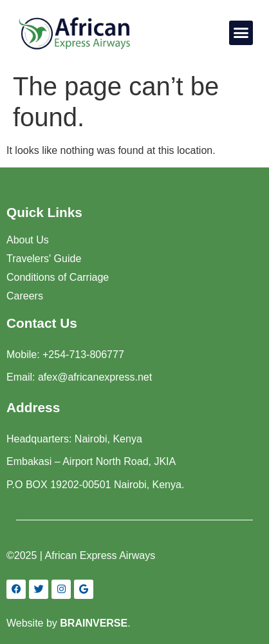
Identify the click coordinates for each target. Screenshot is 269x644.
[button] (241, 33)
